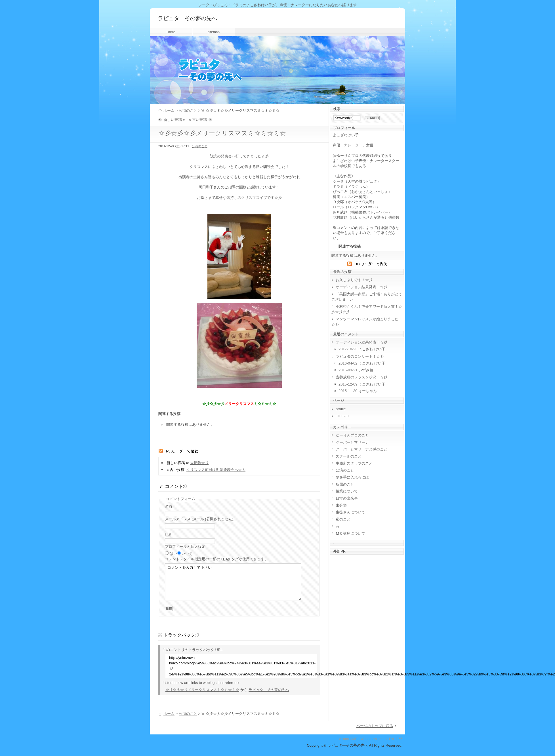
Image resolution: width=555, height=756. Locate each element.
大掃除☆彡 (199, 463)
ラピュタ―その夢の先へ (187, 18)
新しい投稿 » (174, 120)
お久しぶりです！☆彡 (354, 280)
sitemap (214, 32)
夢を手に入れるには (352, 477)
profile (341, 409)
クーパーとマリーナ (352, 442)
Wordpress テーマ (374, 739)
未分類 (341, 505)
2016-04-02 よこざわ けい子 (362, 363)
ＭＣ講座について (350, 533)
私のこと (343, 519)
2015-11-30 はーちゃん (358, 391)
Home (171, 32)
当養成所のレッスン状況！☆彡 (361, 377)
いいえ (187, 554)
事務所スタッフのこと (354, 463)
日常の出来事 (347, 498)
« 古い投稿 (198, 120)
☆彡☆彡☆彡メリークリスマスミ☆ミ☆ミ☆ (202, 690)
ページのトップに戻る (375, 726)
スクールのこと (349, 456)
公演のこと (188, 110)
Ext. (392, 739)
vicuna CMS (348, 739)
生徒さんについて (350, 512)
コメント (216, 559)
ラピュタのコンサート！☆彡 (360, 356)
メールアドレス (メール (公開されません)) (200, 519)
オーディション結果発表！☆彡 (361, 287)
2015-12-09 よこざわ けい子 (362, 384)
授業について (347, 491)
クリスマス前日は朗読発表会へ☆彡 (216, 470)
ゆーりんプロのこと (352, 435)
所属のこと (345, 484)
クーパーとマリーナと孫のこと (361, 449)
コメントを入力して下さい (233, 582)
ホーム (169, 110)
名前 (169, 507)
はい (173, 554)
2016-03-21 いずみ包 (356, 370)
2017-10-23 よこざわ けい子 (362, 349)
